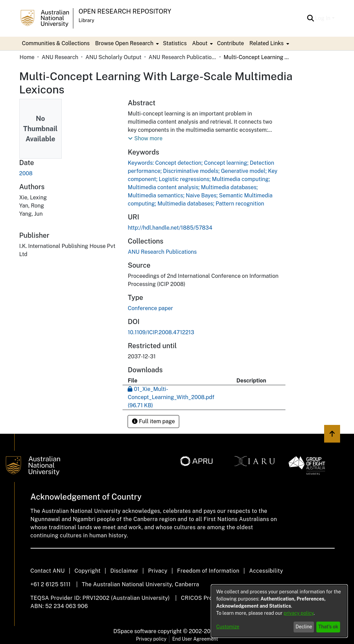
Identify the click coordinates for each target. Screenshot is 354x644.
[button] (310, 18)
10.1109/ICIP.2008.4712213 (161, 332)
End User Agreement (195, 639)
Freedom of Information (208, 571)
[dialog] (279, 611)
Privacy (158, 571)
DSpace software (135, 631)
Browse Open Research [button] (124, 43)
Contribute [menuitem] (230, 43)
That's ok (328, 627)
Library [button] (87, 20)
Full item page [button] (153, 421)
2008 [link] (26, 173)
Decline (304, 627)
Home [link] (27, 57)
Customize (228, 627)
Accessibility (266, 571)
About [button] (200, 43)
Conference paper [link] (150, 308)
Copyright (87, 571)
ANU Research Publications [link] (183, 57)
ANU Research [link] (60, 57)
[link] (162, 252)
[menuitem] (126, 43)
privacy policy (299, 613)
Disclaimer (124, 571)
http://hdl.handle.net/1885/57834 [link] (170, 228)
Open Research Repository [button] (125, 11)
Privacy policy (151, 639)
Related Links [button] (267, 43)
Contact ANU (48, 571)
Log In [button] (323, 18)
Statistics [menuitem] (175, 43)
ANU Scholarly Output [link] (114, 57)
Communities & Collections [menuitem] (56, 43)
